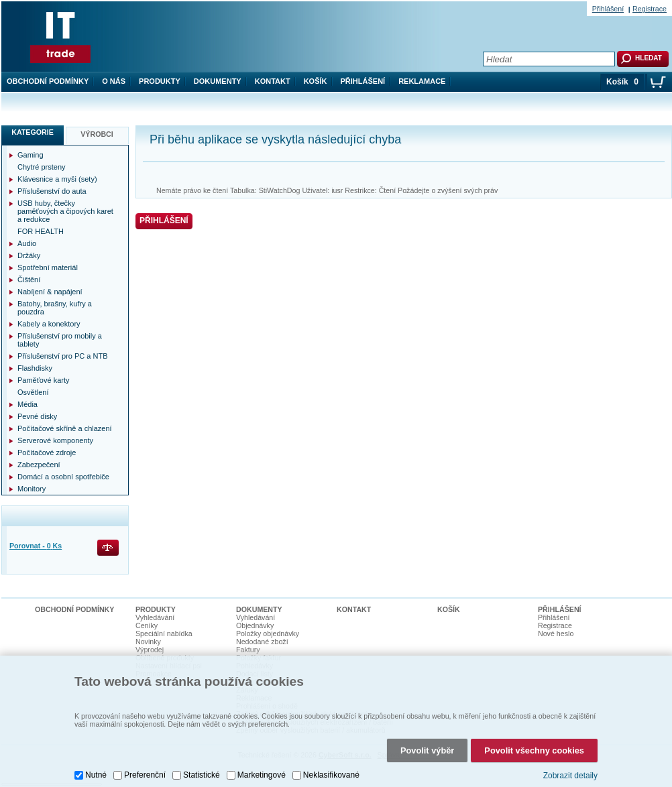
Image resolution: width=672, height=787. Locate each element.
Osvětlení (33, 392)
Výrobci (97, 134)
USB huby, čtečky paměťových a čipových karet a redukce (65, 211)
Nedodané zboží (262, 642)
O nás (114, 81)
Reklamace (422, 81)
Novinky (148, 642)
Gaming (31, 155)
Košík (316, 81)
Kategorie (33, 132)
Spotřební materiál (48, 267)
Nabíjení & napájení (50, 292)
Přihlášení (363, 81)
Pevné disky (37, 416)
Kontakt (273, 81)
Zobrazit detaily (570, 776)
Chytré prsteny (42, 167)
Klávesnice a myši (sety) (57, 179)
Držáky (29, 255)
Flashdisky (35, 368)
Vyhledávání (155, 617)
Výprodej (150, 650)
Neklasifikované (331, 775)
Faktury (248, 650)
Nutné (96, 775)
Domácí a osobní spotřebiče (63, 477)
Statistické (202, 775)
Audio (27, 243)
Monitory (32, 489)
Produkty (160, 81)
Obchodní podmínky (48, 81)
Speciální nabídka (164, 633)
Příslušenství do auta (52, 191)
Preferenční (145, 775)
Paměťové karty (44, 380)
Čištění (29, 280)
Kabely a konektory (49, 324)
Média (27, 404)
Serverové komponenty (55, 440)
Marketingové (262, 775)
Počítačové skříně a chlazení (65, 428)
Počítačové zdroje (47, 452)
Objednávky (255, 625)
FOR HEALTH (41, 231)
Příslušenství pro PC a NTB (63, 356)
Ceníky (147, 625)
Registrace (650, 9)
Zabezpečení (39, 465)
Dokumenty (218, 81)
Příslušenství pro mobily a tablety (60, 340)
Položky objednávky (268, 633)
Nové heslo (556, 633)
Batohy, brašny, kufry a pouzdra (55, 308)
